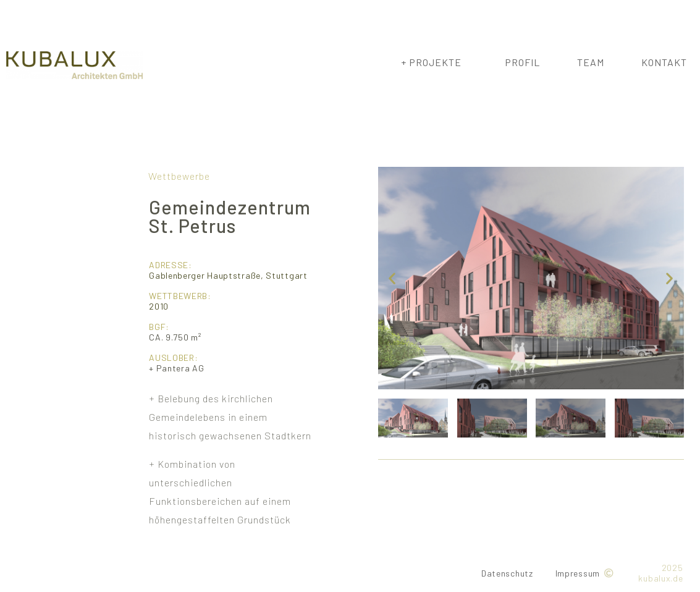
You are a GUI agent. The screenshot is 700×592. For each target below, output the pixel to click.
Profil (522, 62)
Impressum (578, 573)
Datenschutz (507, 573)
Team (591, 62)
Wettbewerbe (179, 176)
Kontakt (664, 62)
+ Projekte (434, 62)
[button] (392, 278)
